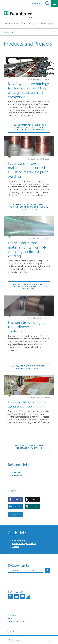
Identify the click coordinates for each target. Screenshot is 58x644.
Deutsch (35, 3)
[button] (15, 500)
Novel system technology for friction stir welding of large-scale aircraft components (29, 127)
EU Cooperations (20, 540)
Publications (17, 475)
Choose (48, 570)
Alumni (15, 547)
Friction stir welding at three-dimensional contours (29, 367)
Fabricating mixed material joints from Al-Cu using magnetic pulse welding (29, 207)
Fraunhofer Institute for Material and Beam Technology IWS (29, 23)
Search (48, 3)
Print (15, 515)
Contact (12, 615)
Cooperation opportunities (24, 544)
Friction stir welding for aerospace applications (29, 447)
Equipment (17, 472)
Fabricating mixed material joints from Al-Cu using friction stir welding (29, 286)
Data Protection (16, 621)
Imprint (11, 618)
